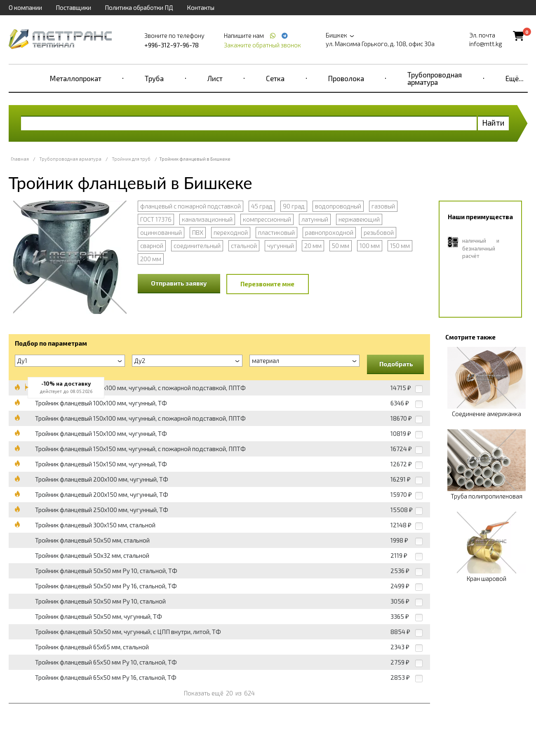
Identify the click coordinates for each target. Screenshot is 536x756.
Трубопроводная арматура (435, 78)
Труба (154, 78)
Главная (20, 159)
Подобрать (396, 364)
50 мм (341, 246)
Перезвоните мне (267, 284)
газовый (383, 206)
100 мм (370, 246)
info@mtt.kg (486, 44)
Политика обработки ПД (139, 7)
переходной (231, 232)
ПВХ (198, 232)
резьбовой (379, 232)
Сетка (275, 78)
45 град (262, 206)
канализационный (207, 219)
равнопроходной (329, 232)
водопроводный (338, 206)
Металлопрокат (76, 78)
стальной (244, 246)
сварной (152, 246)
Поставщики (73, 7)
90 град (294, 206)
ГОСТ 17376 (156, 219)
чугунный (281, 246)
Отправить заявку (179, 283)
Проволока (346, 78)
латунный (315, 219)
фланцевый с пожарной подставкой (190, 206)
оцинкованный (161, 232)
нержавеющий (359, 219)
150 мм (400, 246)
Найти (493, 123)
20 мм (313, 246)
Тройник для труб (131, 159)
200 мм (151, 259)
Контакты (201, 7)
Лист (215, 78)
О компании (25, 7)
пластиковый (276, 232)
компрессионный (267, 219)
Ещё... (515, 78)
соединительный (197, 246)
